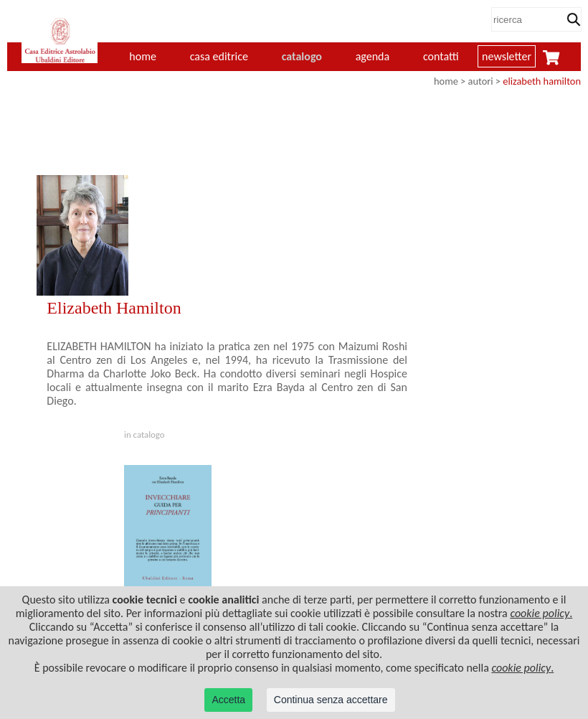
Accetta (228, 700)
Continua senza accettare (331, 700)
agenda (373, 56)
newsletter (507, 56)
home (446, 81)
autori (481, 81)
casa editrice (219, 56)
